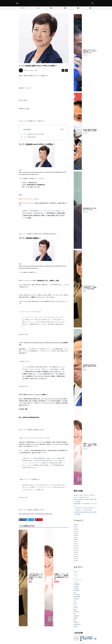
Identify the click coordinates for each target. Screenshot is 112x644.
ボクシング (77, 586)
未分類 (75, 609)
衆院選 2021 (37, 70)
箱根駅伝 (76, 622)
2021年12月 (77, 548)
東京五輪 (76, 612)
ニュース (38, 8)
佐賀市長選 (77, 593)
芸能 (65, 8)
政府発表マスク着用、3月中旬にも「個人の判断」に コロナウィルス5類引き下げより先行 (85, 497)
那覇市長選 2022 (78, 629)
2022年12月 (77, 533)
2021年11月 (77, 550)
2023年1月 (76, 531)
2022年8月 (76, 540)
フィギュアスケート (79, 584)
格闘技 (75, 614)
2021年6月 (76, 561)
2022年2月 (76, 544)
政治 (52, 8)
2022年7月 (76, 542)
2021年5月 (76, 563)
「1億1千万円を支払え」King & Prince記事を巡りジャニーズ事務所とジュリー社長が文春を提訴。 (85, 512)
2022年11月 (77, 535)
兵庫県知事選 (77, 595)
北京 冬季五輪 (77, 599)
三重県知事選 (77, 588)
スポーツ (23, 8)
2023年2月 (76, 529)
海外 (90, 8)
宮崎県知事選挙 (78, 601)
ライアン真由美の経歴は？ (33, 137)
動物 (78, 8)
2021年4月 (76, 565)
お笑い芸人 (77, 576)
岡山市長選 (77, 603)
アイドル (85, 448)
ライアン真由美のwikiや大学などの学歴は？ (37, 134)
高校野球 (76, 631)
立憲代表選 (77, 620)
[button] (17, 3)
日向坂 (75, 607)
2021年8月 (76, 556)
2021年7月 (76, 559)
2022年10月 (77, 537)
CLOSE (62, 129)
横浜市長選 (77, 616)
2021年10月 (77, 552)
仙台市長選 (77, 590)
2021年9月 (76, 554)
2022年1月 (76, 546)
